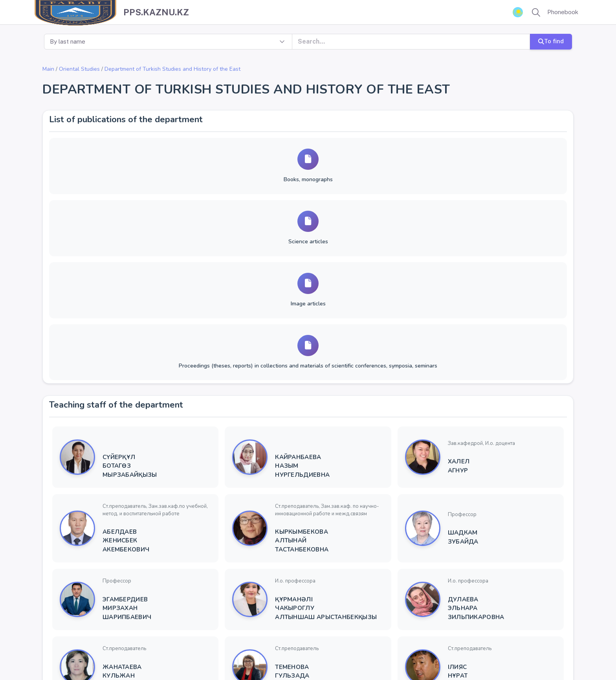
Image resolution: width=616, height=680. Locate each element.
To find (551, 41)
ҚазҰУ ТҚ (310, 655)
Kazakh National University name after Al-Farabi (109, 655)
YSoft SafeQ (344, 655)
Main (48, 69)
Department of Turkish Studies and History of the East (172, 69)
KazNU (186, 655)
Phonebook (563, 12)
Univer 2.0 (213, 655)
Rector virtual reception (262, 655)
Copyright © (26, 655)
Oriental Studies (79, 69)
